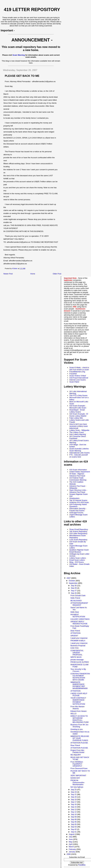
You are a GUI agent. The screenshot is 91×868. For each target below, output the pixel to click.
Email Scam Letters (77, 560)
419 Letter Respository (78, 533)
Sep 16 (74, 804)
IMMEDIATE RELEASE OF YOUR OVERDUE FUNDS (80, 738)
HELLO (73, 714)
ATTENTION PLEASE (79, 743)
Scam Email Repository (79, 529)
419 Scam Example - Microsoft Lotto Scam (78, 407)
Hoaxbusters (74, 498)
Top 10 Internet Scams (78, 500)
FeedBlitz (82, 865)
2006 (69, 854)
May (71, 842)
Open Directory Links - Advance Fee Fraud (78, 491)
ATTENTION (75, 633)
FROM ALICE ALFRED (80, 662)
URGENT (74, 636)
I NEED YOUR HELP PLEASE (79, 694)
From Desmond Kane (79, 768)
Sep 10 (74, 814)
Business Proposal (78, 646)
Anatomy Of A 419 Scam (79, 502)
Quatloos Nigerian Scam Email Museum (79, 551)
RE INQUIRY (76, 755)
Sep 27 (74, 591)
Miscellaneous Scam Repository (78, 537)
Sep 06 (74, 822)
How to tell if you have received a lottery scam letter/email (79, 426)
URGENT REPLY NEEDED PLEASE (79, 623)
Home (33, 274)
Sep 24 (74, 792)
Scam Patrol (74, 382)
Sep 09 (74, 817)
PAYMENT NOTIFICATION (78, 616)
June (71, 839)
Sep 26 (74, 593)
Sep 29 (74, 588)
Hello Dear (75, 612)
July (71, 837)
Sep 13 (74, 809)
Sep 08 (74, 819)
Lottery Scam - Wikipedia (79, 430)
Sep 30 (74, 586)
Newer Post (8, 274)
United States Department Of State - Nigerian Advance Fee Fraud (80, 474)
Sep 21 (74, 794)
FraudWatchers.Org (77, 372)
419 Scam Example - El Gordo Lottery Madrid (79, 415)
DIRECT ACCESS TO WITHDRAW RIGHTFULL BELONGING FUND (79, 719)
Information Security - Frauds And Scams (78, 510)
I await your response (79, 638)
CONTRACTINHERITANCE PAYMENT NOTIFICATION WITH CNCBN (80, 677)
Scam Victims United (78, 376)
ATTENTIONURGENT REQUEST (79, 604)
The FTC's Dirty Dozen (78, 395)
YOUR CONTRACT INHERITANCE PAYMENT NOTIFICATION (78, 701)
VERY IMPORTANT (78, 775)
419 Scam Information (78, 470)
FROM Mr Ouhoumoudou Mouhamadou (77, 782)
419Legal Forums (76, 513)
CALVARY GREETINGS (80, 619)
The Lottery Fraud (76, 432)
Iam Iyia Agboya (77, 787)
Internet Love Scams (78, 380)
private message (77, 660)
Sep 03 (74, 827)
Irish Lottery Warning (78, 434)
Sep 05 (74, 824)
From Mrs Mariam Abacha (78, 708)
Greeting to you (77, 729)
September (73, 583)
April (71, 844)
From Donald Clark (78, 596)
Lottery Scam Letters (78, 558)
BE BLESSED (76, 601)
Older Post (57, 274)
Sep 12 (74, 812)
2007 (69, 578)
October (72, 581)
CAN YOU (74, 648)
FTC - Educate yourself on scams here (79, 456)
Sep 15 (74, 807)
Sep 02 (74, 829)
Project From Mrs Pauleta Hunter (77, 751)
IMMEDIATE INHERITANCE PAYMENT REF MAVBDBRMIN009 (79, 685)
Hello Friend (75, 598)
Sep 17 (74, 802)
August (72, 834)
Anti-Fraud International (79, 378)
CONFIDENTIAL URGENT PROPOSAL (77, 653)
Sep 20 (74, 797)
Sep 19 (74, 799)
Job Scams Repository (78, 531)
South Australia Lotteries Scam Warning (79, 450)
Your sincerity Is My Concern (78, 670)
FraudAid (73, 374)
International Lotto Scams (79, 453)
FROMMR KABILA (78, 641)
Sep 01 (74, 832)
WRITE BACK (76, 657)
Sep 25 (74, 790)
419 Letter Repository (32, 10)
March (72, 847)
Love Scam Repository (78, 540)
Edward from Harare (78, 711)
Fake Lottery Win (76, 418)
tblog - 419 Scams (77, 562)
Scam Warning (19, 55)
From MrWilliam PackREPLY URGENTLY (77, 764)
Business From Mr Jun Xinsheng (79, 726)
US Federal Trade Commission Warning (78, 479)
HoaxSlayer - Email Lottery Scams (77, 411)
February (73, 849)
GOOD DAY (75, 778)
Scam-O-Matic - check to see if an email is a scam (79, 369)
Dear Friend (75, 631)
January (72, 852)
